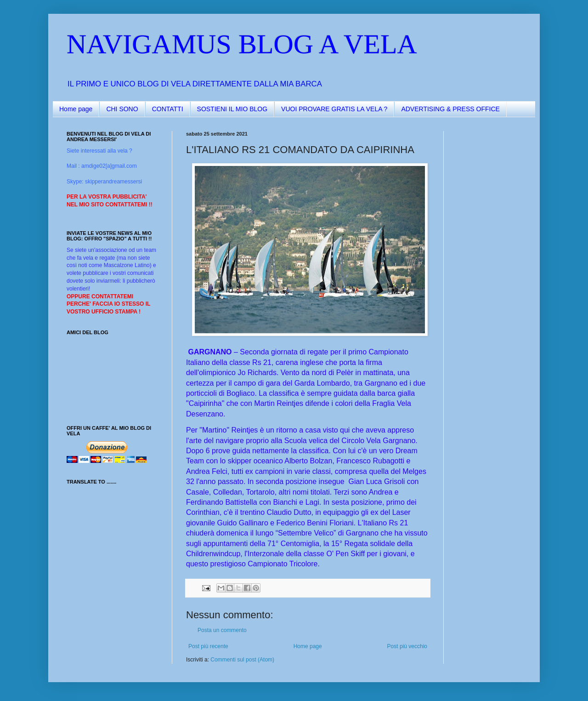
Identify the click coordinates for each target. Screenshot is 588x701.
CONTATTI (168, 109)
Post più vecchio (407, 646)
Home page (76, 109)
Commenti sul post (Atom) (242, 660)
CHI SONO (122, 109)
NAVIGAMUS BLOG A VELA (242, 44)
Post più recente (208, 646)
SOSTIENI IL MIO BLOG (232, 109)
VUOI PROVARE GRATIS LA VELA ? (334, 109)
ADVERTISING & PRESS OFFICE (450, 109)
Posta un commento (222, 630)
